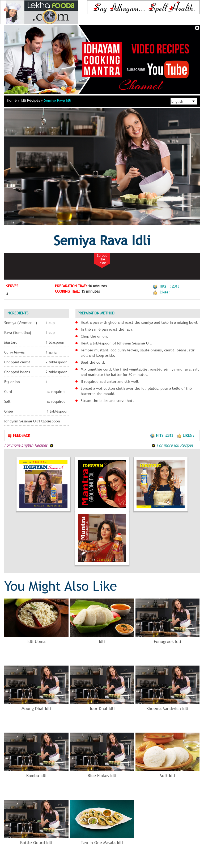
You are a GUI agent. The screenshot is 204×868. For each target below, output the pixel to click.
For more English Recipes (29, 445)
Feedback (19, 436)
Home (13, 100)
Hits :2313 (162, 435)
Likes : (186, 435)
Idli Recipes (32, 100)
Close (197, 28)
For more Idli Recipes (172, 445)
